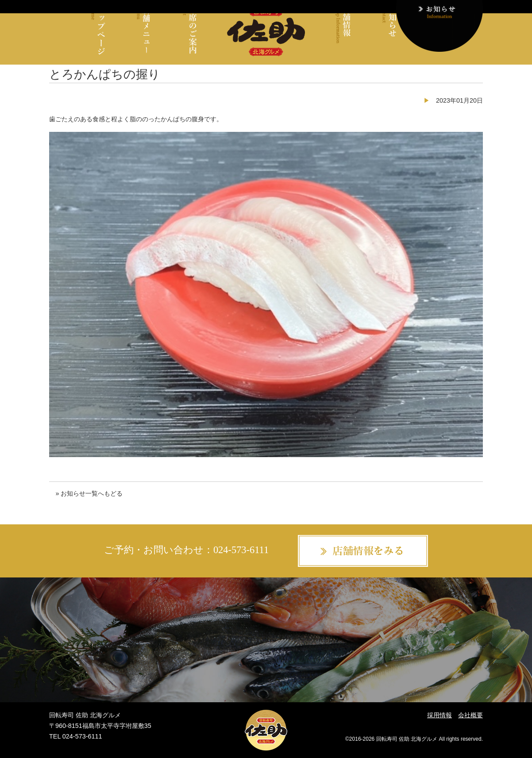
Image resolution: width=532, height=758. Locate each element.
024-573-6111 (241, 550)
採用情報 (439, 715)
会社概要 (470, 715)
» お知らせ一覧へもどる (89, 493)
